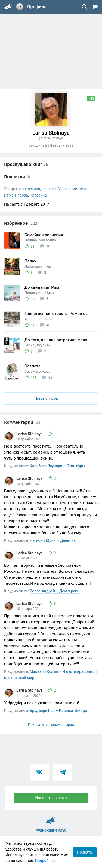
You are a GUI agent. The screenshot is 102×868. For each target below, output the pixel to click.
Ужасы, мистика (73, 189)
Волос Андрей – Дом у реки (55, 591)
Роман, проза (16, 195)
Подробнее (45, 861)
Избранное (21, 223)
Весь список (50, 398)
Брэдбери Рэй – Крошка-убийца (58, 711)
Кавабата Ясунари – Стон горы (58, 466)
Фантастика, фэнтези (38, 189)
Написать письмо (51, 798)
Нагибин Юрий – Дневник (53, 540)
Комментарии (22, 422)
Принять (85, 852)
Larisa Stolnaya (30, 434)
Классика (38, 195)
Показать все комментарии (51, 725)
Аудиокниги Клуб (51, 818)
